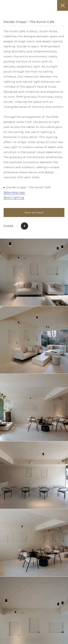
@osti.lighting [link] (14, 197)
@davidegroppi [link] (14, 192)
